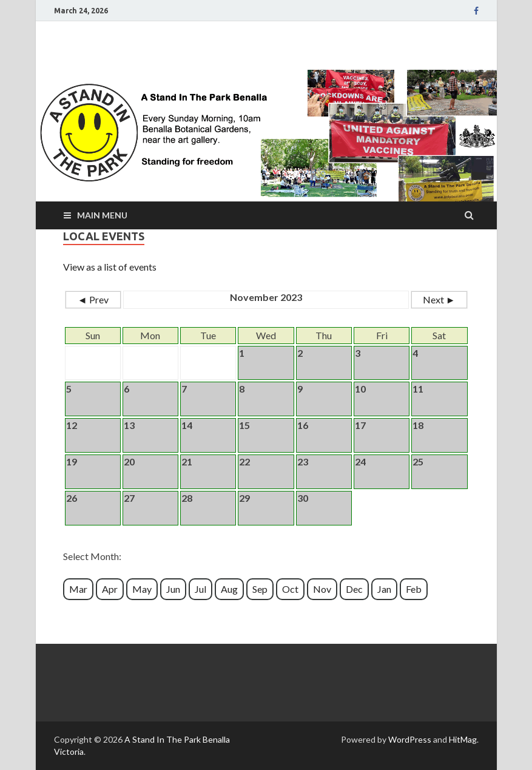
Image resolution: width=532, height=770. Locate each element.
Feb (414, 589)
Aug (229, 589)
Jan (384, 589)
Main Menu (102, 215)
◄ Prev (93, 299)
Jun (173, 589)
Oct (290, 589)
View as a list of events (110, 267)
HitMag (463, 739)
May (142, 589)
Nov (322, 589)
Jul (200, 589)
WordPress (410, 739)
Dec (354, 589)
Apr (110, 589)
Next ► (439, 299)
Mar (78, 589)
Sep (260, 589)
